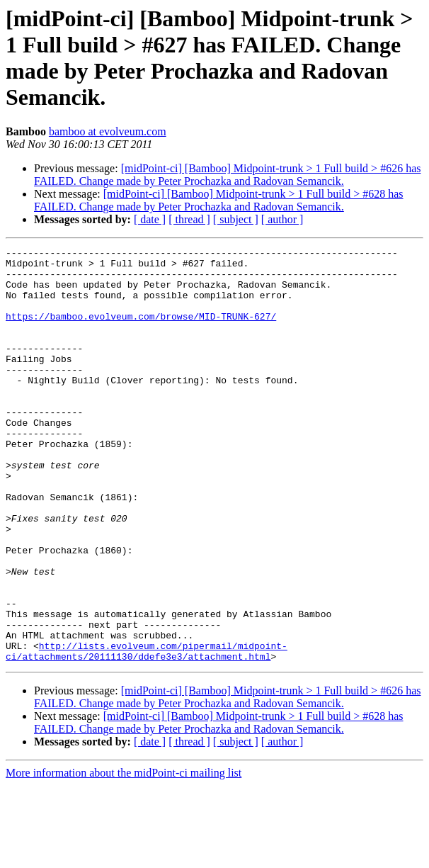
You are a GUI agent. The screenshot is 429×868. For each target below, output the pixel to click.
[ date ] (150, 219)
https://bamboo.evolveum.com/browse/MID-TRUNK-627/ (141, 331)
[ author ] (282, 219)
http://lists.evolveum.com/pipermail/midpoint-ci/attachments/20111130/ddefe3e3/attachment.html (147, 733)
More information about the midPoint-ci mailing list (124, 856)
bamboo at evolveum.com (108, 131)
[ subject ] (236, 219)
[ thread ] (189, 219)
